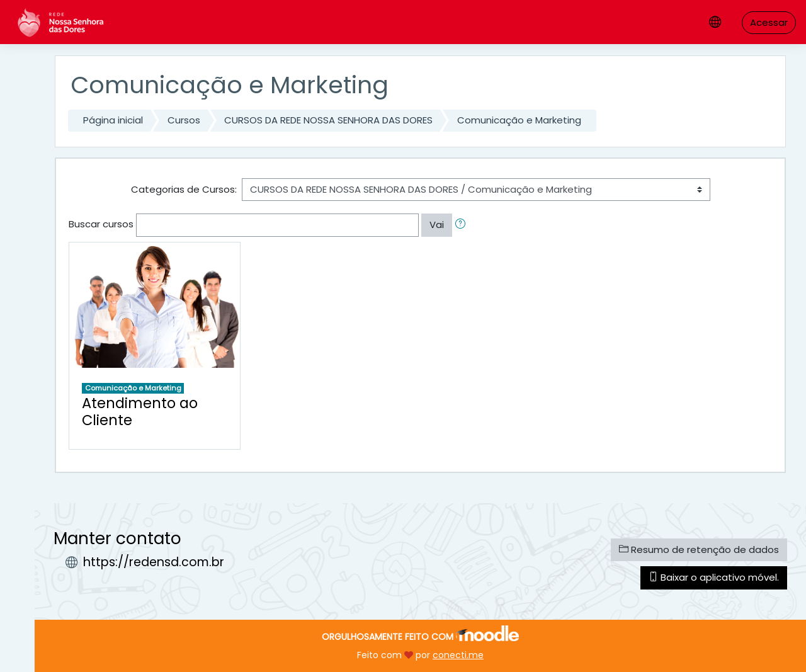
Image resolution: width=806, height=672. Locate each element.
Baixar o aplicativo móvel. (714, 577)
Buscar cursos (101, 224)
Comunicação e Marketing (519, 120)
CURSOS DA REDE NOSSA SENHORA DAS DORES (328, 120)
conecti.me (458, 655)
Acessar (769, 22)
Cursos (184, 120)
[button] (463, 225)
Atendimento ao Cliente (140, 412)
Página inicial (113, 120)
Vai (437, 225)
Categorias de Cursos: (184, 189)
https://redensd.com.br (154, 562)
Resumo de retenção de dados (699, 550)
